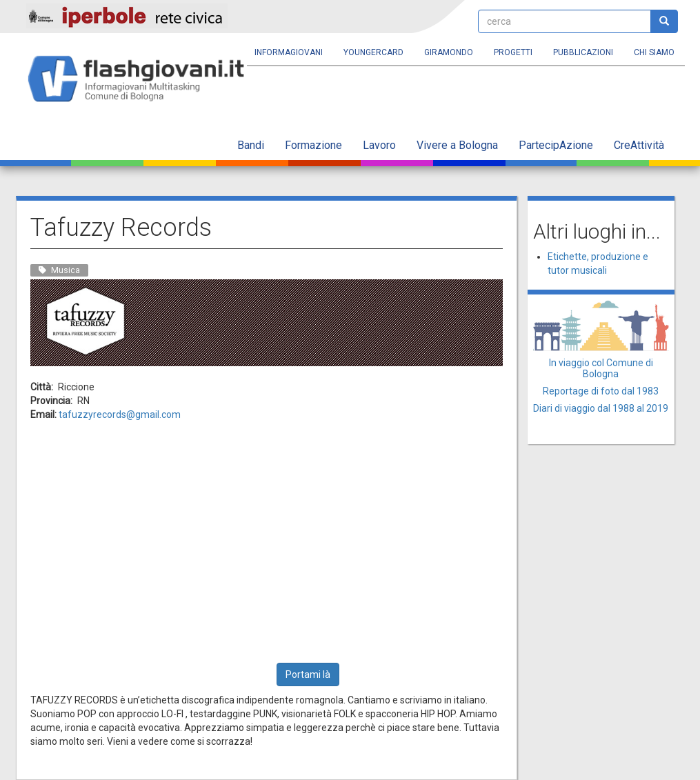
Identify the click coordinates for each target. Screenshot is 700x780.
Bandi (251, 145)
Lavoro (379, 145)
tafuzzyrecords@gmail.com (120, 414)
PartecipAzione (556, 145)
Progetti (513, 52)
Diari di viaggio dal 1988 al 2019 (601, 408)
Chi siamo (654, 52)
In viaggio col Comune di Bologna (601, 368)
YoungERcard (373, 52)
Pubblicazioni (583, 52)
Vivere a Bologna (457, 145)
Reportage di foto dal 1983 (601, 391)
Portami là (308, 674)
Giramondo (449, 52)
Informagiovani (289, 52)
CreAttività (639, 145)
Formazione (313, 145)
